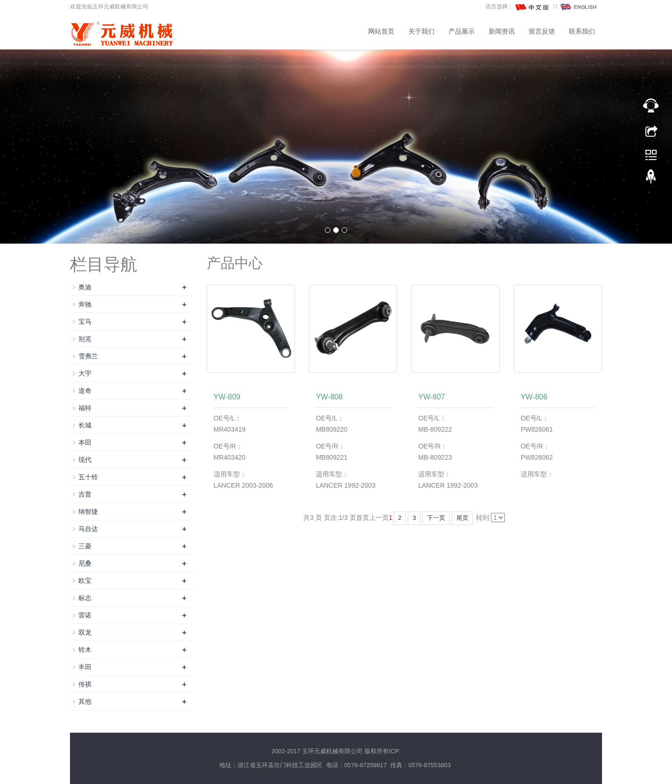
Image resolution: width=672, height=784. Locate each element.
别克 (85, 339)
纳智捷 (88, 511)
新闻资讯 (502, 31)
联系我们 (582, 31)
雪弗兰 (88, 356)
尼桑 (85, 563)
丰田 (85, 667)
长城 (85, 425)
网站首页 (381, 31)
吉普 (85, 494)
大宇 (85, 373)
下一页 (436, 518)
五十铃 (88, 477)
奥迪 (85, 287)
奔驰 (85, 304)
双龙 (85, 632)
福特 (85, 408)
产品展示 (462, 31)
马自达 (88, 529)
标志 (85, 598)
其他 (85, 701)
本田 (85, 442)
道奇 (85, 391)
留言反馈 (542, 31)
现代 (85, 460)
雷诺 (85, 615)
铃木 (85, 650)
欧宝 (85, 581)
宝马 (85, 322)
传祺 (85, 684)
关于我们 (421, 31)
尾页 (462, 518)
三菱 (85, 546)
